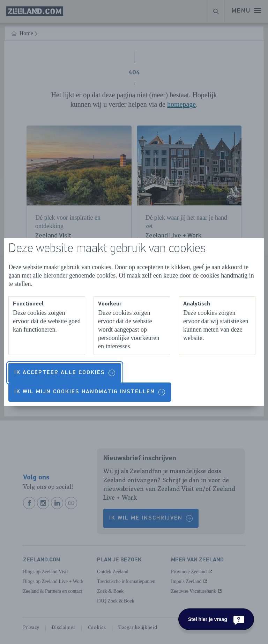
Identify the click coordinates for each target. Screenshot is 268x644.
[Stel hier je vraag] (216, 619)
